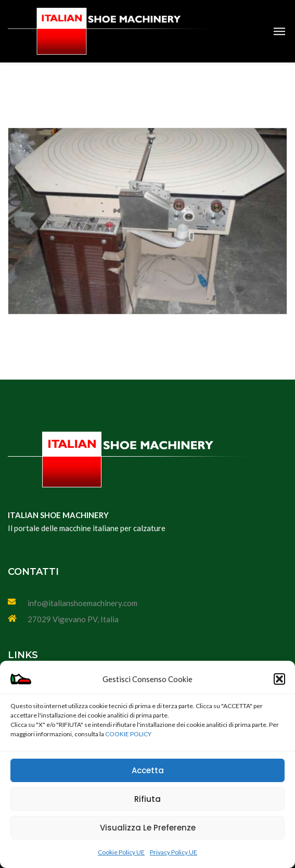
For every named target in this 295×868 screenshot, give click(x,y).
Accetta (148, 770)
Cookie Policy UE (121, 852)
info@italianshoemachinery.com (82, 603)
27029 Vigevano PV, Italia (73, 619)
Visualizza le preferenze (148, 828)
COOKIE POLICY (128, 734)
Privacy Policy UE (174, 852)
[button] (279, 679)
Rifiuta (147, 799)
